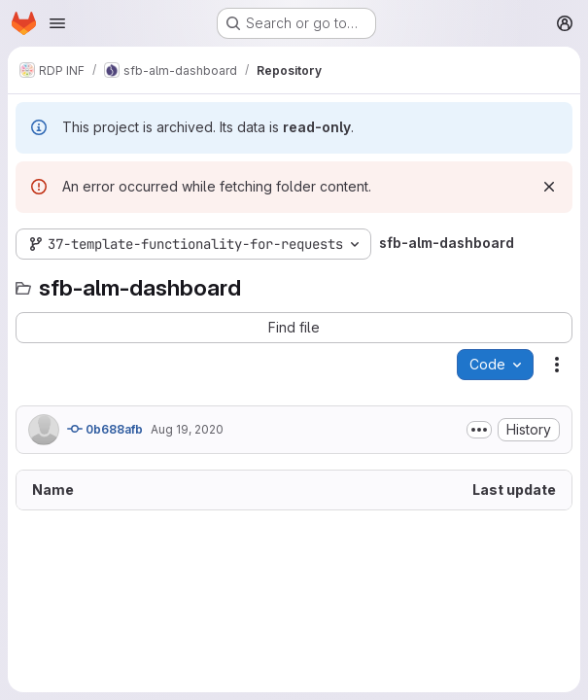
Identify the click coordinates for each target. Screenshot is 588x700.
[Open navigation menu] (57, 23)
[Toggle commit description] (479, 430)
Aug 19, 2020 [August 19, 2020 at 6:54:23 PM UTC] (187, 429)
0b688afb (105, 429)
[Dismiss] (549, 187)
